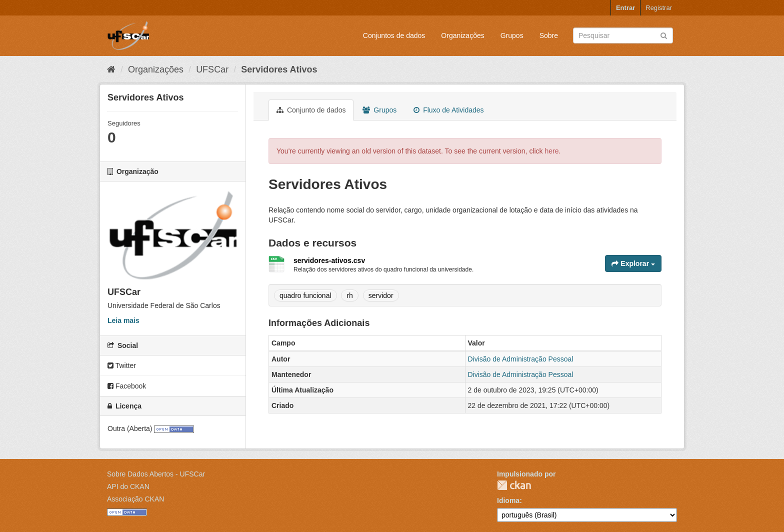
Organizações (462, 35)
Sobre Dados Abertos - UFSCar (156, 474)
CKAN (514, 485)
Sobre (549, 35)
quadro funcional (305, 295)
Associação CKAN (135, 499)
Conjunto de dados (311, 110)
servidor (381, 295)
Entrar (625, 8)
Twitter (122, 365)
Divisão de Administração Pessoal (521, 359)
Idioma (508, 500)
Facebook (127, 386)
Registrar (659, 8)
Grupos (512, 35)
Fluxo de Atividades (448, 110)
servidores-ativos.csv (329, 260)
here (552, 151)
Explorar (633, 263)
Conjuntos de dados (394, 35)
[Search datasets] (623, 35)
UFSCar (212, 69)
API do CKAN (128, 486)
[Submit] (664, 35)
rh (349, 295)
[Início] (111, 69)
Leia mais (123, 320)
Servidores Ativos (279, 69)
